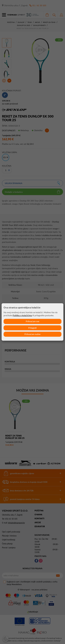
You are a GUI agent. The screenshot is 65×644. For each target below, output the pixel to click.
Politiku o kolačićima (22, 315)
